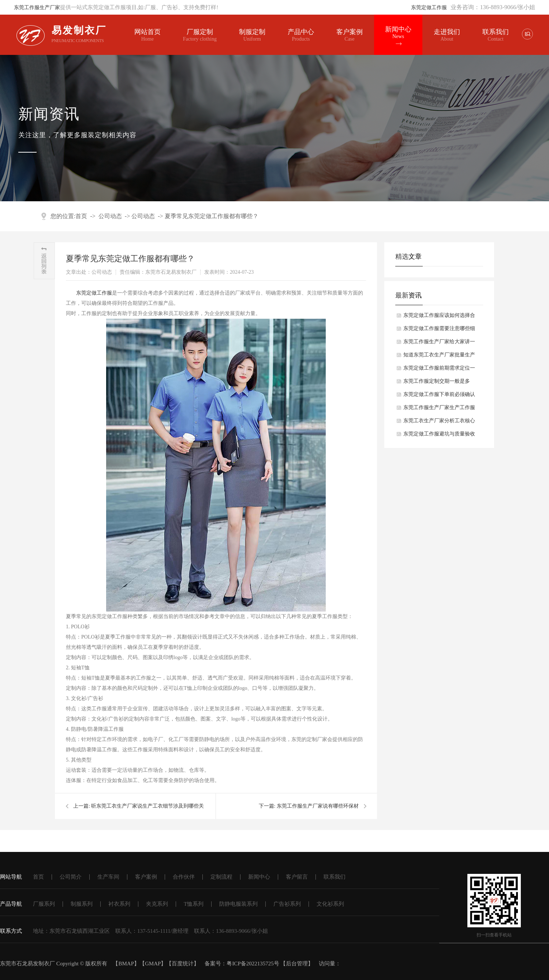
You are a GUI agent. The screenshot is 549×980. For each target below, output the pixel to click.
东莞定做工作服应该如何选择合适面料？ (439, 317)
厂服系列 (44, 904)
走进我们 (446, 32)
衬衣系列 (119, 904)
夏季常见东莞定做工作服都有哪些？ (212, 216)
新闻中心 (397, 33)
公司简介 (71, 877)
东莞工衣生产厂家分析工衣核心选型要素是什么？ (439, 423)
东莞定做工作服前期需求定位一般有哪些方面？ (439, 370)
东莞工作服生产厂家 (37, 8)
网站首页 (147, 35)
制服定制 (252, 35)
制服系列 (82, 904)
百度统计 (183, 964)
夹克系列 (157, 904)
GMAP (153, 964)
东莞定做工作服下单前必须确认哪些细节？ (439, 396)
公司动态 (110, 216)
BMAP (126, 964)
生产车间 (108, 877)
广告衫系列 (287, 904)
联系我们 (495, 32)
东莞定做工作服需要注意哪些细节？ (439, 330)
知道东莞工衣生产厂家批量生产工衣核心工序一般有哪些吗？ (439, 357)
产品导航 (11, 904)
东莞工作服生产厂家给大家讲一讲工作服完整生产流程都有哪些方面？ (439, 344)
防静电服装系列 (238, 904)
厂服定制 (199, 35)
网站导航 (11, 877)
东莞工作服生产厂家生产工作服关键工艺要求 (439, 409)
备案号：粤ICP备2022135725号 (242, 964)
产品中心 (300, 35)
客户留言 (297, 877)
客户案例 (349, 35)
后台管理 (297, 964)
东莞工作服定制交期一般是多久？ (437, 383)
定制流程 (221, 877)
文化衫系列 (330, 904)
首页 (81, 216)
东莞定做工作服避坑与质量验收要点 (439, 436)
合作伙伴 (184, 877)
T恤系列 (194, 904)
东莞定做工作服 (429, 8)
